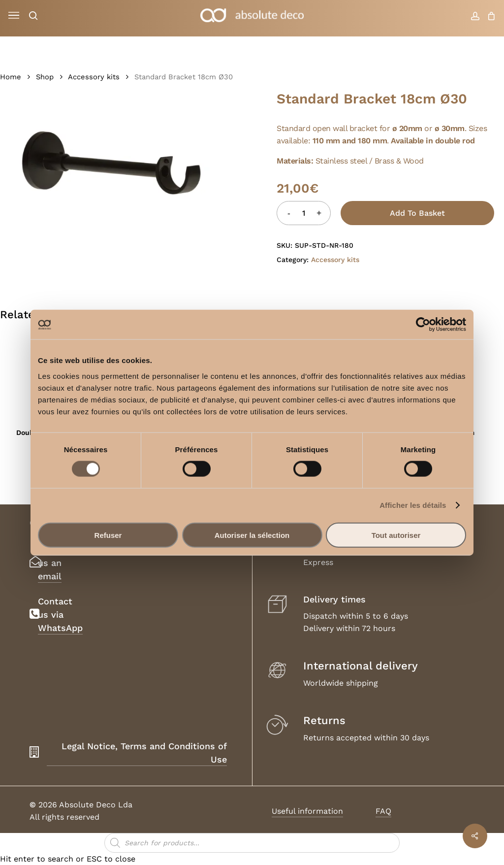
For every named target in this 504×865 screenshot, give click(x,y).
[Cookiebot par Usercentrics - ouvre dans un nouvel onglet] (423, 325)
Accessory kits (94, 77)
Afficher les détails (413, 505)
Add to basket (417, 213)
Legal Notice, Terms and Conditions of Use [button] (144, 753)
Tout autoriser (396, 535)
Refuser (108, 535)
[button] (14, 15)
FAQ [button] (383, 811)
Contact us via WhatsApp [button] (60, 615)
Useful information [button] (307, 811)
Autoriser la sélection (252, 535)
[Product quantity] (304, 213)
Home (11, 77)
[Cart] (489, 16)
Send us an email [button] (50, 563)
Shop (45, 77)
